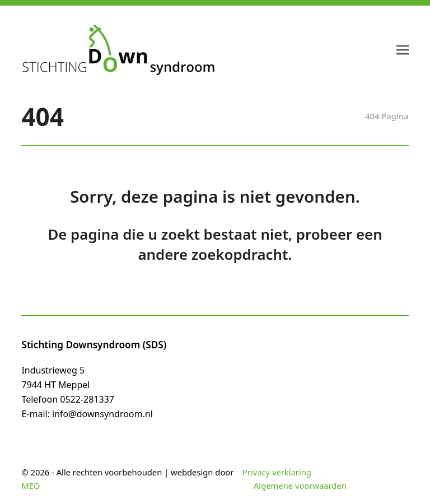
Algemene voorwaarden (300, 486)
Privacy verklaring (277, 472)
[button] (403, 50)
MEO (31, 486)
